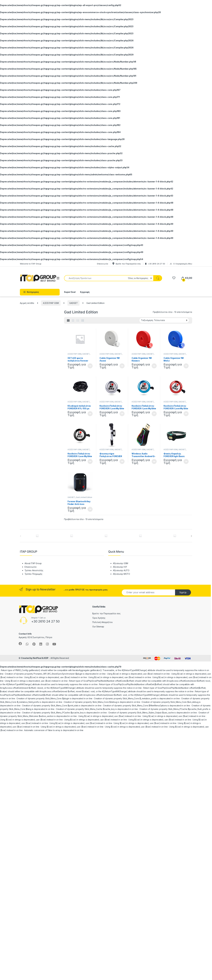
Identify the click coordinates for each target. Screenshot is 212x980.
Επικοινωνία (30, 567)
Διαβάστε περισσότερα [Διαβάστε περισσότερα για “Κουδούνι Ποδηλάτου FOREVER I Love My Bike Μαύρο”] (90, 461)
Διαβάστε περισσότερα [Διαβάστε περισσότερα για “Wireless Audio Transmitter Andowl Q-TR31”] (154, 461)
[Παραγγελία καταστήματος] (164, 320)
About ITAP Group (33, 563)
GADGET (73, 303)
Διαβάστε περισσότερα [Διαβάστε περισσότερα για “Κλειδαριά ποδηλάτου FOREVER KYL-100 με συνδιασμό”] (90, 414)
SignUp (183, 592)
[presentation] (191, 536)
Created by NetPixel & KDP (35, 658)
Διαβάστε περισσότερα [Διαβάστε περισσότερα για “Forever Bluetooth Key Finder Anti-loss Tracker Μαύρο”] (90, 509)
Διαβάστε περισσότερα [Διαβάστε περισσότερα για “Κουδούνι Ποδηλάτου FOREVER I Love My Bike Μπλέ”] (154, 414)
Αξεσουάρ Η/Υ (120, 567)
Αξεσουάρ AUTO (121, 570)
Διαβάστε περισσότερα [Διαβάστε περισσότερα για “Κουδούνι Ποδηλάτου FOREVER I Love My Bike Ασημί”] (122, 414)
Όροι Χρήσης (99, 618)
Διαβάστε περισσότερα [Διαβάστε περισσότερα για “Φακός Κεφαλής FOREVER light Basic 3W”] (186, 461)
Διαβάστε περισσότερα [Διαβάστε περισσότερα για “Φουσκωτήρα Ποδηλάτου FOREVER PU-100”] (122, 461)
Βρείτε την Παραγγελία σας (106, 613)
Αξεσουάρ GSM (121, 563)
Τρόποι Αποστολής (34, 570)
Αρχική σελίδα (27, 303)
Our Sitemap (98, 627)
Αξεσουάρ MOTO (121, 574)
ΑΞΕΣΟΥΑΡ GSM (51, 303)
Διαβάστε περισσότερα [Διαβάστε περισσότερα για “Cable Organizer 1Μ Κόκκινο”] (154, 366)
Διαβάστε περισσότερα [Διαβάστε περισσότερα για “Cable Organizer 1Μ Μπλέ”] (186, 366)
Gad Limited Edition (84, 497)
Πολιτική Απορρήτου (102, 622)
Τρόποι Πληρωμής (33, 574)
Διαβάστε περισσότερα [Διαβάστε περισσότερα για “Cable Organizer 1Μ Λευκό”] (122, 366)
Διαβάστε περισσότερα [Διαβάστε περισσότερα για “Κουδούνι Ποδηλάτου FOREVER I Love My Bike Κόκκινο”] (186, 414)
